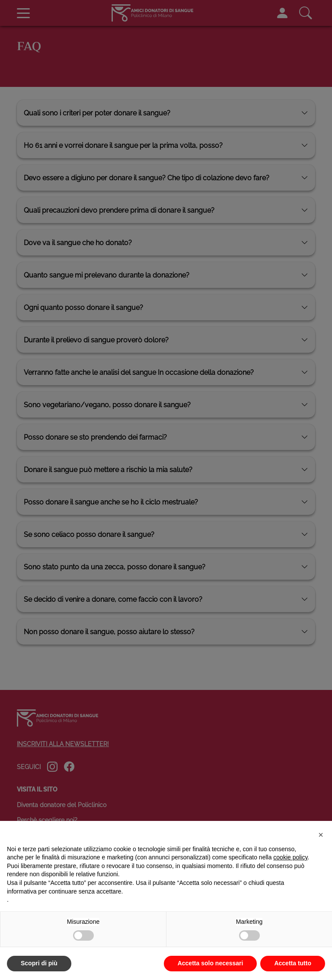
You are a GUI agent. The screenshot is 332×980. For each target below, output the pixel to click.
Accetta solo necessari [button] (211, 963)
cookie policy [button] (290, 857)
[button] (321, 835)
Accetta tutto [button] (293, 963)
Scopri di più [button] (39, 963)
